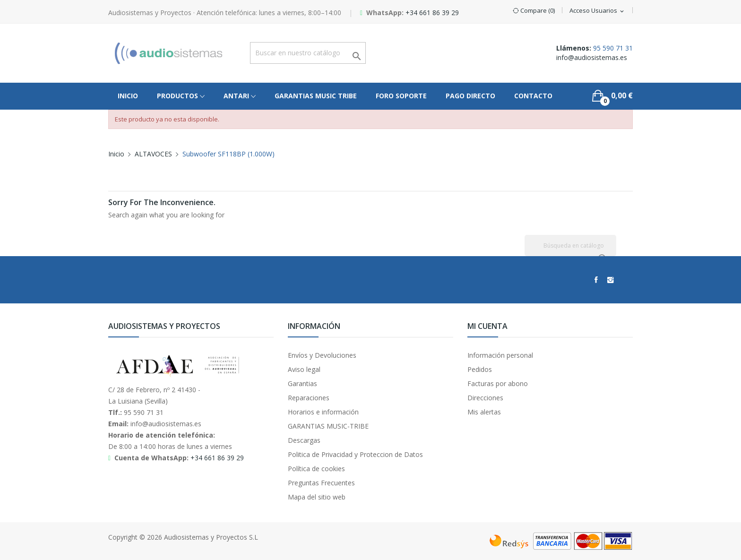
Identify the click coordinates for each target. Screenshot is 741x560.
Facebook (596, 280)
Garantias (302, 383)
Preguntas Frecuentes (321, 483)
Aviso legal (304, 369)
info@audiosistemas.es (592, 57)
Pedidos (480, 369)
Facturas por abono (498, 383)
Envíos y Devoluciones (322, 355)
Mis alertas (484, 412)
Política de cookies (316, 469)
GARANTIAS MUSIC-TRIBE (328, 426)
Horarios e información (323, 412)
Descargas (304, 440)
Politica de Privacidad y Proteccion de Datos (355, 454)
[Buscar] (570, 246)
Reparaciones (309, 398)
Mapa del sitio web (317, 497)
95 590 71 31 (613, 48)
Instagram (611, 280)
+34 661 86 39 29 (432, 13)
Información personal (500, 355)
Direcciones (485, 398)
